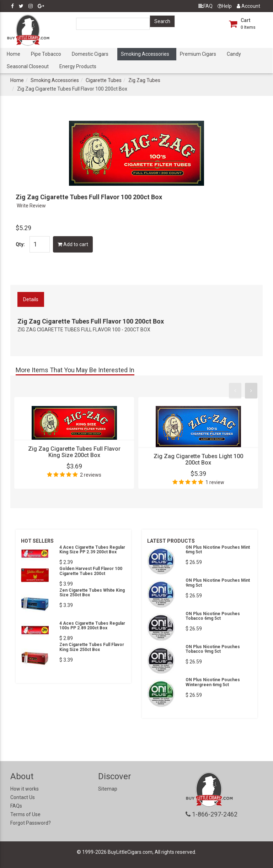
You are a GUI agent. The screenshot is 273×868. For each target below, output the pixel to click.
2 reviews (91, 475)
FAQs (16, 806)
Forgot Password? (31, 823)
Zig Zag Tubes (144, 80)
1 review (215, 482)
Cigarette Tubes (104, 80)
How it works (25, 789)
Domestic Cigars (90, 54)
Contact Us (23, 797)
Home (14, 54)
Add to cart (73, 244)
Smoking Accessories (145, 54)
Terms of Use (25, 814)
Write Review (31, 206)
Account (248, 6)
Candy (234, 54)
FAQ (205, 6)
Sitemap (108, 789)
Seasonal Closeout (28, 66)
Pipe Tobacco (46, 54)
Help (225, 6)
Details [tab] (31, 299)
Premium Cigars (198, 54)
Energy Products (78, 66)
